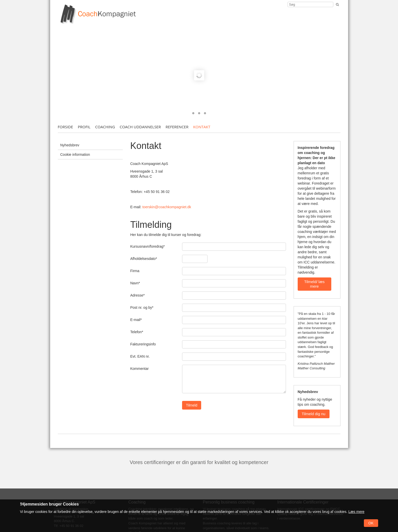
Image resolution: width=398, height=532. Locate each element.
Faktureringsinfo (143, 344)
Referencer (177, 127)
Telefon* (137, 332)
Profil (84, 127)
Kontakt (202, 127)
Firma (135, 271)
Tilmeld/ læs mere (314, 284)
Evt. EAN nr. (140, 356)
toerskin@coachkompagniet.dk (167, 207)
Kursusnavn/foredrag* (148, 246)
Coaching (105, 127)
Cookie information (75, 155)
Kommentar (140, 369)
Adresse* (138, 295)
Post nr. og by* (142, 307)
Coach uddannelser (140, 127)
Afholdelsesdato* (144, 259)
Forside (65, 127)
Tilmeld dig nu (314, 414)
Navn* (135, 283)
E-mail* (136, 320)
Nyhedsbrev (70, 145)
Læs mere (356, 512)
